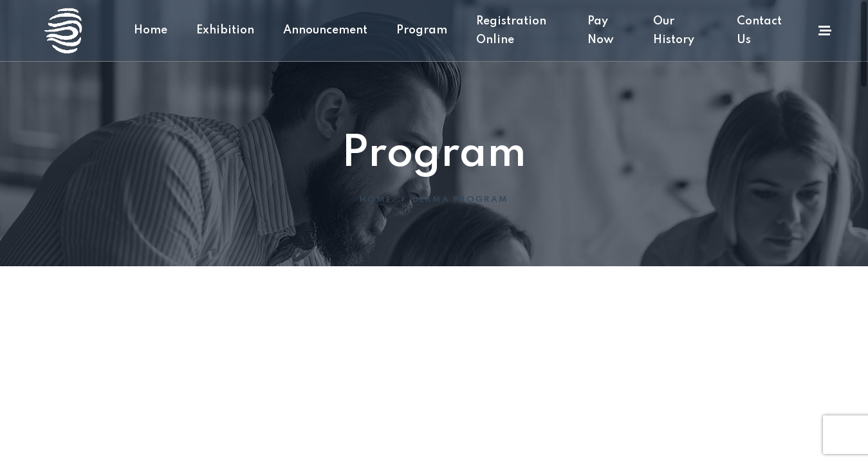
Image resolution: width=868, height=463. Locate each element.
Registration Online (511, 31)
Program (422, 30)
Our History (680, 31)
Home (151, 30)
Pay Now (601, 31)
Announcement (325, 30)
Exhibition (225, 30)
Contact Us (759, 31)
